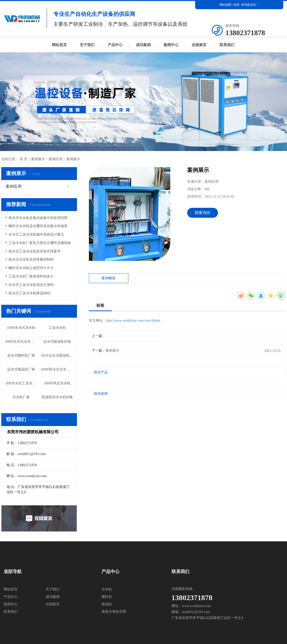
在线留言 (199, 45)
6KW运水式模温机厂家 (57, 355)
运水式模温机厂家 (21, 369)
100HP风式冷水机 (57, 383)
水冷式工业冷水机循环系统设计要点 (36, 234)
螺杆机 (107, 597)
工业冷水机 (57, 328)
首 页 (24, 159)
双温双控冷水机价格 (57, 397)
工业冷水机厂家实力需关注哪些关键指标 (40, 243)
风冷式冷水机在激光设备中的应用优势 (38, 218)
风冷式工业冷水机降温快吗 (29, 293)
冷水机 (107, 589)
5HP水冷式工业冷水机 (21, 383)
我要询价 (203, 213)
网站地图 (225, 5)
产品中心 (115, 45)
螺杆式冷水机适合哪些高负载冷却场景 (38, 226)
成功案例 (143, 45)
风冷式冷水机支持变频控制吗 (31, 260)
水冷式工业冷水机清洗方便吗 (31, 285)
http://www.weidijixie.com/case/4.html (133, 321)
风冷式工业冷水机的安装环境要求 (35, 251)
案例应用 (56, 159)
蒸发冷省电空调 (114, 612)
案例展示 (38, 159)
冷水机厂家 (21, 397)
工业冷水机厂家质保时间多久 (31, 276)
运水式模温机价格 (57, 342)
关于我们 (87, 45)
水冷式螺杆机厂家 (21, 355)
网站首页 (59, 45)
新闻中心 (171, 45)
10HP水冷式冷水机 (21, 328)
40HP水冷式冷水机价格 (21, 342)
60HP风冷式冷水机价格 (57, 369)
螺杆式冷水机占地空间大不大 (31, 268)
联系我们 (227, 45)
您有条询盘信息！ (246, 5)
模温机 (107, 604)
